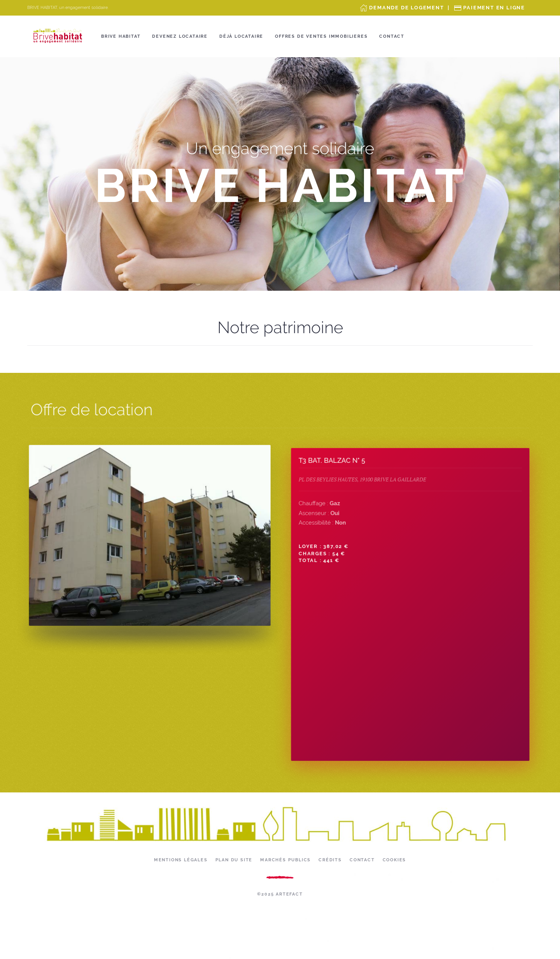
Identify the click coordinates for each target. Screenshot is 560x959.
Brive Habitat (121, 36)
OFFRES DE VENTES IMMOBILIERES (321, 36)
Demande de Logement (406, 8)
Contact (392, 36)
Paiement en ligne (494, 8)
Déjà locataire (241, 36)
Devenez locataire (180, 36)
